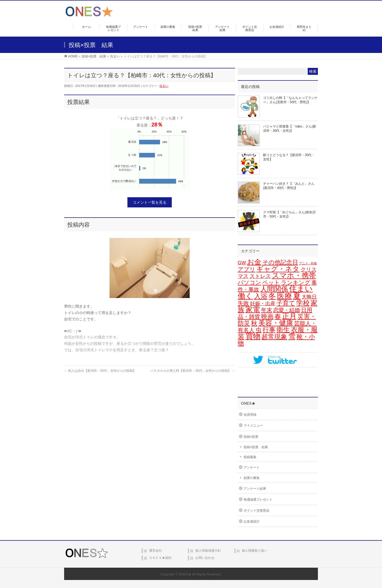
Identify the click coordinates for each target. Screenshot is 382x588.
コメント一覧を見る (150, 202)
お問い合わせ (205, 558)
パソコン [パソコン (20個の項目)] (250, 283)
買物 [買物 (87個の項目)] (253, 336)
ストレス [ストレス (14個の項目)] (260, 276)
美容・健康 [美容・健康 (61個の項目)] (276, 323)
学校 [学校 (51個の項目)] (303, 303)
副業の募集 (252, 478)
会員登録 (250, 415)
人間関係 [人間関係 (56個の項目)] (274, 289)
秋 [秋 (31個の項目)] (254, 323)
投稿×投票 (251, 437)
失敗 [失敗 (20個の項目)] (243, 303)
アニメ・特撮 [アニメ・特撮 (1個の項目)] (308, 263)
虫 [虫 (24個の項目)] (259, 330)
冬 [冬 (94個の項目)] (272, 296)
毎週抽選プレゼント (258, 500)
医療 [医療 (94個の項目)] (284, 296)
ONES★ (185, 574)
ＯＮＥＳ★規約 (160, 558)
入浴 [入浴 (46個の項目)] (261, 296)
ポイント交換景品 (256, 510)
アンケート (252, 467)
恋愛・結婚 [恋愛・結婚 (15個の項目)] (287, 310)
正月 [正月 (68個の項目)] (289, 316)
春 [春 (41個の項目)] (278, 316)
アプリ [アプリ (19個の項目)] (247, 269)
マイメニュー (253, 425)
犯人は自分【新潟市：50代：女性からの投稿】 (100, 371)
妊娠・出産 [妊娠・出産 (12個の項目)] (263, 303)
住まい (164, 86)
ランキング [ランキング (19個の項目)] (296, 282)
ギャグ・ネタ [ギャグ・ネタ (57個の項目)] (278, 269)
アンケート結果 (255, 489)
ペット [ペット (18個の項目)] (271, 282)
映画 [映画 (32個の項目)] (267, 316)
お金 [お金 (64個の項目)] (254, 262)
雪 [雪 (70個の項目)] (292, 336)
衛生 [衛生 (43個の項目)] (283, 330)
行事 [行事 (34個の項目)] (269, 330)
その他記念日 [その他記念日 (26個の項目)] (280, 262)
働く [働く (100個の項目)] (245, 296)
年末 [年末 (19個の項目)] (267, 310)
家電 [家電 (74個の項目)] (253, 310)
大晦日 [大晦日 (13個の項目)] (309, 297)
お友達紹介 (252, 521)
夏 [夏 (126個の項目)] (297, 296)
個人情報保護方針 (208, 551)
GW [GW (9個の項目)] (242, 263)
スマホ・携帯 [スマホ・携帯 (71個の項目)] (294, 276)
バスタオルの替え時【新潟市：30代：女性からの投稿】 (193, 371)
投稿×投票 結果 (256, 447)
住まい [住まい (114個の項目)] (301, 289)
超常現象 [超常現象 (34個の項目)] (274, 337)
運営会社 (155, 551)
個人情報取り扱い (255, 551)
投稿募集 (250, 457)
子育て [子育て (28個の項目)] (286, 303)
